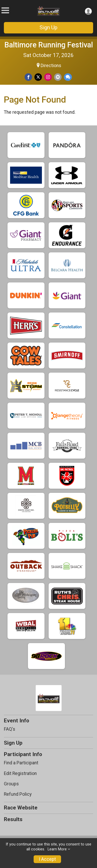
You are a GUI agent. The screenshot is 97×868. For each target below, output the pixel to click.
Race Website (21, 808)
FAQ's (10, 729)
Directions (51, 66)
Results (13, 819)
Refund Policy (18, 794)
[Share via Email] (58, 77)
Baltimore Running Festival (49, 45)
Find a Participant (21, 763)
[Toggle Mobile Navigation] (5, 10)
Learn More (57, 849)
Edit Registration (20, 773)
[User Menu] (88, 11)
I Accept (47, 859)
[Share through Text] (68, 77)
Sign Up (48, 27)
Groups (11, 784)
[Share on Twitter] (38, 77)
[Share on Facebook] (28, 77)
